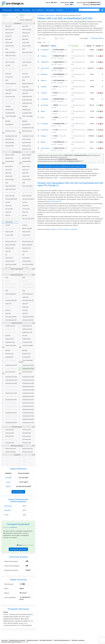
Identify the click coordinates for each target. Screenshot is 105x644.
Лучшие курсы (7, 10)
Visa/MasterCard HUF (11, 396)
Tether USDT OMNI (10, 238)
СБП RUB (8, 106)
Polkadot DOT (9, 258)
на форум (66, 229)
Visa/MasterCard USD (11, 128)
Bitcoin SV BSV (9, 158)
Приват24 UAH (9, 354)
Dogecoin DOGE (10, 46)
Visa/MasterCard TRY (11, 400)
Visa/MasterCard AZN (11, 423)
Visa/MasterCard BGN (11, 419)
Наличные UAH (10, 149)
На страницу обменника (18, 549)
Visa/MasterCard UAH (11, 136)
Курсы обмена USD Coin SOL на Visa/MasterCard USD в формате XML (62, 166)
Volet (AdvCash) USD (11, 90)
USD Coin (8, 215)
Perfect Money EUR (10, 287)
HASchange (8, 506)
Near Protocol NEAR (11, 264)
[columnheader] (39, 46)
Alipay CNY (8, 93)
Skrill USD (8, 310)
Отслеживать (84, 38)
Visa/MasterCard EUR (11, 365)
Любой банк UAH (10, 103)
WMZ (7, 80)
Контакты (60, 10)
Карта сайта (4, 640)
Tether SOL (8, 212)
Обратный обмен (98, 38)
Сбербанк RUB (9, 110)
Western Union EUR (10, 452)
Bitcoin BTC (8, 26)
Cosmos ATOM (9, 235)
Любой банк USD (10, 97)
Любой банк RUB (10, 100)
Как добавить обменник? (46, 640)
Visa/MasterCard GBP (11, 377)
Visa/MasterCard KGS (11, 413)
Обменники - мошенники (78, 640)
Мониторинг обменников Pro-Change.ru (12, 642)
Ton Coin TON (9, 77)
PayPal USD (8, 87)
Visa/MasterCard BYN (11, 387)
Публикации (50, 10)
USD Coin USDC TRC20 (11, 219)
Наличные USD (10, 139)
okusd (7, 461)
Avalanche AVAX (10, 261)
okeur (7, 464)
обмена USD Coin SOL (54, 201)
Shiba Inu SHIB (9, 232)
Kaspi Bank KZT (9, 124)
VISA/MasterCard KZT (11, 383)
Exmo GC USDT (9, 272)
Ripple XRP (8, 39)
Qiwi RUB (8, 281)
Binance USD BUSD (10, 245)
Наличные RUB (10, 142)
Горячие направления (26, 20)
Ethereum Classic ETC (11, 242)
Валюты (17, 10)
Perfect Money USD (10, 284)
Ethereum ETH (9, 33)
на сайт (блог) (73, 229)
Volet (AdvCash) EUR (11, 320)
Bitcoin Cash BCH (10, 29)
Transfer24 (13, 527)
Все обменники (18, 492)
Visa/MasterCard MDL (11, 393)
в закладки (53, 229)
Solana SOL (8, 74)
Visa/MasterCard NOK (11, 416)
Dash (7, 49)
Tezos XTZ (8, 251)
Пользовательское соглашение (17, 640)
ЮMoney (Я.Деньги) (11, 84)
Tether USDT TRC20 (10, 56)
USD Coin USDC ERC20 (11, 199)
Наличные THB (10, 443)
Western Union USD (11, 449)
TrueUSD (8, 225)
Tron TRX (8, 65)
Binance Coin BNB (10, 228)
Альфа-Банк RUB (10, 113)
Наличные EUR (10, 146)
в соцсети (60, 229)
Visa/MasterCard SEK (11, 403)
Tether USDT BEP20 (10, 59)
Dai (6, 255)
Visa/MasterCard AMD (11, 390)
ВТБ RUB (8, 121)
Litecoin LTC (9, 36)
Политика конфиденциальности (62, 640)
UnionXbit (8, 478)
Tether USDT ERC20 (10, 52)
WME (7, 278)
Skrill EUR (8, 313)
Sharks (6, 515)
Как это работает (38, 10)
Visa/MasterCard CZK (11, 409)
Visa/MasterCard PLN (11, 406)
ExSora (8, 482)
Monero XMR (9, 43)
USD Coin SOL (9, 222)
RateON (8, 486)
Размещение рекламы (32, 640)
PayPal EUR (8, 307)
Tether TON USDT (10, 62)
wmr (7, 458)
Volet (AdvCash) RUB (11, 317)
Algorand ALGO (10, 248)
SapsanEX (7, 510)
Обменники (26, 10)
